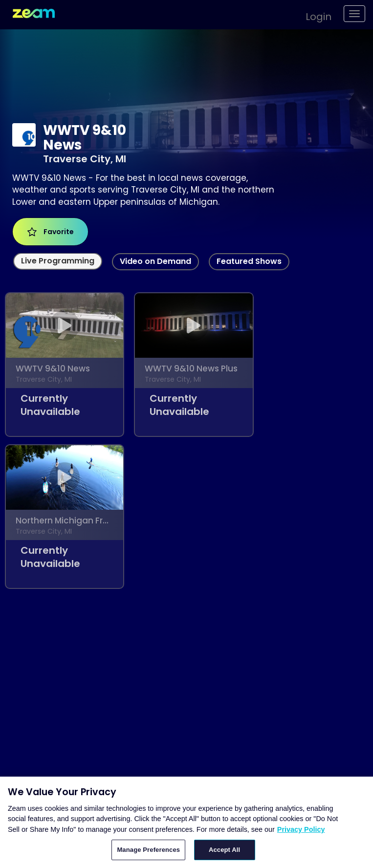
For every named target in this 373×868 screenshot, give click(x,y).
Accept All (224, 850)
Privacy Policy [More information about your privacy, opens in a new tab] (301, 829)
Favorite (51, 232)
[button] (314, 15)
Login (318, 17)
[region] (186, 822)
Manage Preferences (148, 850)
